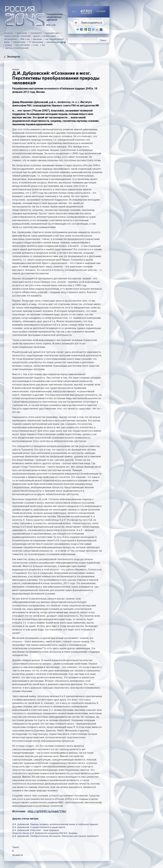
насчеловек (89, 11)
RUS (48, 25)
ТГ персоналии (36, 42)
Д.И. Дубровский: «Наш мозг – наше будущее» (36, 830)
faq (43, 45)
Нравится (18, 855)
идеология (22, 33)
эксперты (9, 33)
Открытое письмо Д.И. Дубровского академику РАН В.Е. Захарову (45, 833)
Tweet (16, 847)
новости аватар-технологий (17, 36)
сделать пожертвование (17, 48)
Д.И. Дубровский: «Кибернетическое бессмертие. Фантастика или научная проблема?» (55, 836)
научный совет (52, 33)
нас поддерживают (55, 39)
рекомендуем (56, 42)
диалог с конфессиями (45, 36)
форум (8, 45)
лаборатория (19, 42)
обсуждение (11, 39)
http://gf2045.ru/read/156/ (47, 811)
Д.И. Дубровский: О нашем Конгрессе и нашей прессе (39, 827)
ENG (54, 25)
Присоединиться (91, 22)
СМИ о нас (25, 39)
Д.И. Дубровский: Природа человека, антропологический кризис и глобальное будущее (55, 824)
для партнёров (22, 45)
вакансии (37, 39)
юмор (7, 42)
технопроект (36, 33)
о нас (36, 45)
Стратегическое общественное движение (55, 17)
